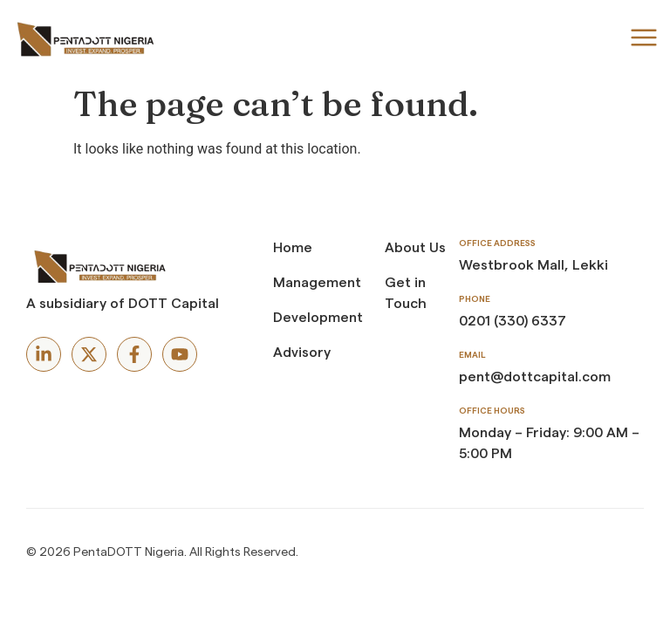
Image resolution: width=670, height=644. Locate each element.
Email (472, 355)
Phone (475, 299)
